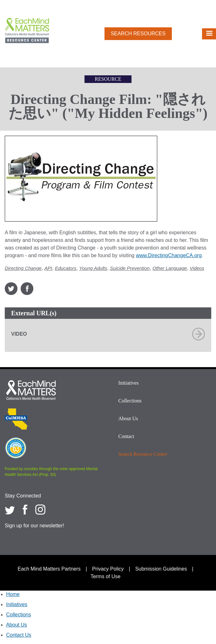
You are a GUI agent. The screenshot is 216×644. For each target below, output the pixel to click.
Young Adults (93, 268)
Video (19, 334)
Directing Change (23, 268)
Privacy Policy (108, 569)
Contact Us (19, 635)
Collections (130, 401)
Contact (126, 436)
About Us (128, 418)
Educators (66, 268)
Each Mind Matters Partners (49, 569)
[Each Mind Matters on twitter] (10, 510)
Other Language (170, 268)
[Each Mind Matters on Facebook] (25, 510)
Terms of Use (105, 576)
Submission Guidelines (161, 569)
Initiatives (129, 383)
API (48, 268)
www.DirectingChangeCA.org (169, 255)
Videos (197, 268)
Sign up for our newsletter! (34, 526)
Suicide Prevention (130, 268)
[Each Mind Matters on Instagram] (40, 510)
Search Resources (138, 34)
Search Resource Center (143, 454)
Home (13, 594)
